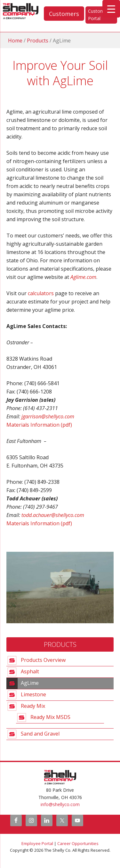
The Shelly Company (7, 11)
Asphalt (30, 671)
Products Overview (43, 660)
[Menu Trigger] (111, 9)
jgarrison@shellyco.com (48, 416)
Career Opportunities (78, 843)
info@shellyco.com (60, 804)
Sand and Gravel (40, 734)
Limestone (33, 694)
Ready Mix (33, 706)
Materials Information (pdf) (39, 425)
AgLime (30, 683)
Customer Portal (98, 15)
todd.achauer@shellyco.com (53, 515)
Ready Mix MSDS (50, 717)
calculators (41, 293)
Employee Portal (37, 843)
